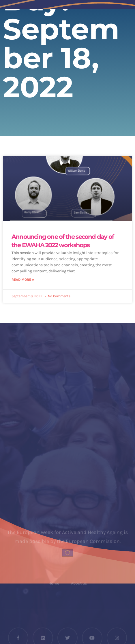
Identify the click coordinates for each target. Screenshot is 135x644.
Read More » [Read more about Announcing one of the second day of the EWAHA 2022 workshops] (23, 280)
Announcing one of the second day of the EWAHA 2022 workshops (63, 241)
